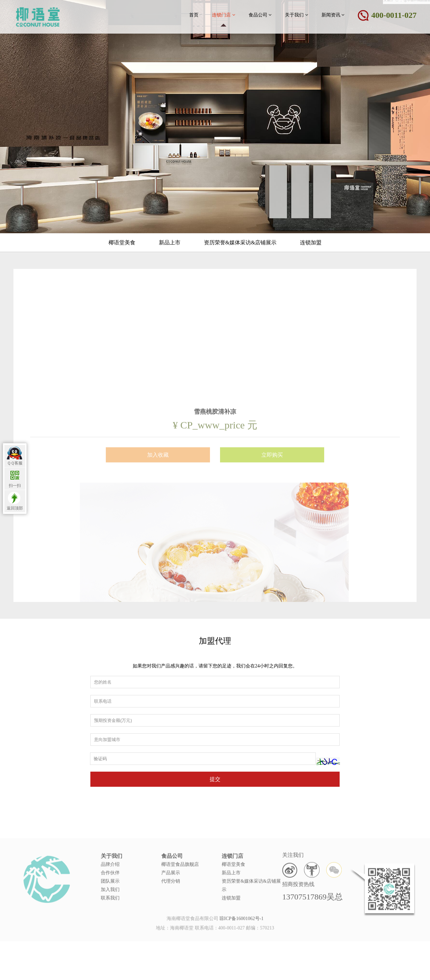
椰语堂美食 (122, 242)
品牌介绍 (110, 881)
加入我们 (110, 906)
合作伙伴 (110, 889)
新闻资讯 (333, 15)
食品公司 (260, 15)
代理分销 (171, 897)
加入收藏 (158, 506)
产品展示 (171, 889)
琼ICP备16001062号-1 (241, 922)
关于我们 (296, 15)
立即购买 (272, 506)
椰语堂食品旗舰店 (180, 881)
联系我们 (110, 914)
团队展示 (110, 897)
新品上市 (170, 242)
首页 (194, 15)
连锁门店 (224, 15)
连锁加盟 (311, 242)
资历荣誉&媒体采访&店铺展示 (240, 242)
